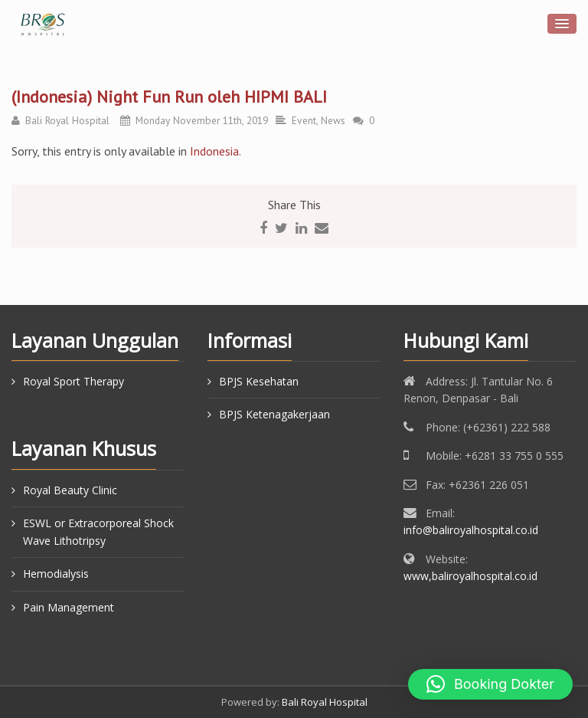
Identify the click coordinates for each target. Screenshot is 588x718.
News (333, 120)
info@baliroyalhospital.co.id (471, 530)
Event (304, 120)
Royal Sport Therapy (73, 381)
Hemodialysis (56, 574)
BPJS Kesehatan (259, 381)
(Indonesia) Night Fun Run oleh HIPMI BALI (169, 97)
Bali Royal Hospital (67, 120)
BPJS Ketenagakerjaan (274, 414)
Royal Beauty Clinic (70, 490)
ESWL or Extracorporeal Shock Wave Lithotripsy (98, 531)
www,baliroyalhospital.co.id (470, 576)
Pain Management (69, 607)
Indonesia (214, 151)
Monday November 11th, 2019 (202, 120)
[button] (490, 684)
